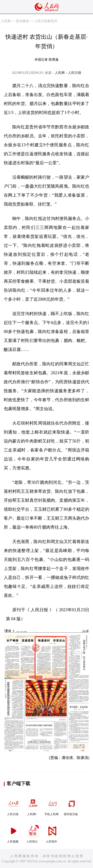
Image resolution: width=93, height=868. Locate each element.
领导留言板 (72, 806)
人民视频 (13, 833)
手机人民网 (52, 806)
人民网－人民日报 (68, 73)
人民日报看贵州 (46, 21)
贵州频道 (22, 21)
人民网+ (33, 806)
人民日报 (13, 806)
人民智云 (33, 833)
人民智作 (52, 833)
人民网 (6, 21)
